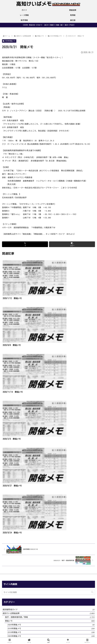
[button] (72, 244)
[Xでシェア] (25, 244)
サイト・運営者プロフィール (17, 632)
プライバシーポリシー (48, 632)
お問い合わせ (80, 632)
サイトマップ (48, 636)
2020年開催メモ (9, 41)
